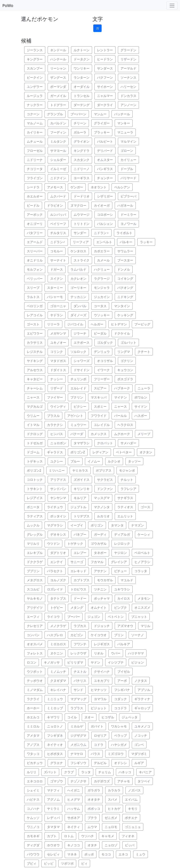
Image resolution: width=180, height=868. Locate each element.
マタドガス (58, 361)
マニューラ (125, 132)
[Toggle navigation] (172, 6)
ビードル (33, 205)
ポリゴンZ (78, 452)
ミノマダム (35, 690)
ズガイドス (82, 480)
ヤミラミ (53, 809)
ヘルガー (97, 324)
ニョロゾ (111, 845)
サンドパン (58, 489)
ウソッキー (102, 315)
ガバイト (97, 726)
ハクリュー (102, 269)
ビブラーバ (128, 196)
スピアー (100, 388)
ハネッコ (125, 772)
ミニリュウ (55, 699)
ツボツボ (67, 863)
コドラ (99, 745)
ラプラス (77, 708)
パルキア (124, 644)
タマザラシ (82, 443)
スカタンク (82, 160)
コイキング (125, 279)
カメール (103, 260)
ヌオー (89, 717)
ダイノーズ (78, 315)
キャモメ (108, 836)
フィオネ (128, 836)
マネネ (72, 854)
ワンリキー (82, 68)
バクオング (125, 288)
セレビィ (53, 854)
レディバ (53, 818)
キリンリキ (82, 489)
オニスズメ (142, 608)
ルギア (139, 763)
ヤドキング (35, 361)
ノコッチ (141, 735)
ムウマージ (82, 215)
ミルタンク (58, 141)
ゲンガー (77, 187)
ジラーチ (80, 333)
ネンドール (58, 50)
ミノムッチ (58, 672)
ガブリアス (104, 470)
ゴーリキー (78, 288)
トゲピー (57, 608)
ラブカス (80, 626)
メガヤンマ (58, 333)
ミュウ (141, 854)
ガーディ (100, 534)
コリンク (57, 352)
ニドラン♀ (101, 233)
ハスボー (141, 416)
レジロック (122, 544)
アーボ (122, 681)
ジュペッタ (130, 717)
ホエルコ (33, 717)
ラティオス (125, 507)
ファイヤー (55, 397)
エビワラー (35, 333)
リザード (57, 388)
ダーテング (82, 105)
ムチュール (35, 141)
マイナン (120, 397)
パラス (95, 754)
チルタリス (58, 233)
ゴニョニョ (133, 827)
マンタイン (122, 306)
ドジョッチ (102, 626)
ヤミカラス (80, 470)
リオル (99, 653)
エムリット (125, 516)
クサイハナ (102, 672)
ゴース (145, 507)
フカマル (97, 562)
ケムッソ (33, 818)
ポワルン (141, 397)
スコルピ (33, 589)
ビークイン (35, 77)
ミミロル (33, 726)
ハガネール (125, 205)
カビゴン (77, 635)
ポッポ (89, 854)
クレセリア (35, 626)
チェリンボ (78, 379)
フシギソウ (78, 763)
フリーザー (102, 379)
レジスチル (35, 352)
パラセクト (55, 571)
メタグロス (35, 580)
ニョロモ (111, 827)
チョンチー (105, 178)
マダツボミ (139, 754)
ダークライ (105, 105)
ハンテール (58, 59)
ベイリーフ (58, 224)
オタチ (92, 845)
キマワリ (53, 717)
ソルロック (78, 352)
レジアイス (35, 498)
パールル (120, 416)
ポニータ (33, 507)
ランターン (82, 77)
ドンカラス (128, 96)
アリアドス (58, 480)
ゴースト (33, 324)
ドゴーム (33, 452)
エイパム (131, 799)
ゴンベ (139, 745)
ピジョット (99, 708)
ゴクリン (127, 361)
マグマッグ (78, 699)
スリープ (33, 288)
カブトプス (82, 580)
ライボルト (124, 233)
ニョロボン (58, 443)
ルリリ (32, 772)
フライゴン (35, 178)
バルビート (105, 141)
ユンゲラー (35, 87)
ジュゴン (94, 617)
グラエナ (57, 763)
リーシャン (58, 68)
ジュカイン (102, 297)
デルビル (100, 763)
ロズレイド (55, 589)
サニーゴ (77, 562)
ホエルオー (35, 196)
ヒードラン (105, 59)
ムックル (33, 525)
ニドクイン (58, 178)
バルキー (126, 242)
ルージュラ (35, 96)
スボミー (100, 406)
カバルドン (58, 123)
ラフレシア (128, 489)
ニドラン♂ (58, 242)
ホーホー (33, 708)
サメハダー (128, 443)
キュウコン (125, 370)
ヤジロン (120, 553)
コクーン (33, 114)
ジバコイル (75, 324)
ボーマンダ (58, 87)
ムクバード (58, 196)
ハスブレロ (55, 635)
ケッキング (125, 315)
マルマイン (128, 141)
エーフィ (33, 617)
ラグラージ (102, 279)
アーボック (35, 215)
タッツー (134, 461)
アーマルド (128, 68)
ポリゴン (97, 525)
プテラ (92, 818)
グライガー (102, 123)
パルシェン (105, 224)
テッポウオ (35, 681)
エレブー (80, 553)
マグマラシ (55, 525)
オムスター (105, 160)
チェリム (105, 772)
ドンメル (124, 269)
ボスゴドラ (125, 379)
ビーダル (100, 333)
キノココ (74, 845)
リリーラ (53, 324)
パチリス (80, 681)
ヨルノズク (58, 580)
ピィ (84, 863)
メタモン (144, 598)
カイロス (124, 598)
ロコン (32, 662)
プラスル (53, 416)
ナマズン (138, 525)
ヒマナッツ (99, 690)
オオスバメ (35, 644)
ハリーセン (128, 87)
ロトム (69, 836)
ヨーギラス (82, 178)
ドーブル (127, 169)
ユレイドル (102, 425)
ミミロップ (55, 708)
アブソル (144, 690)
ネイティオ (55, 745)
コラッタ (141, 571)
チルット (127, 480)
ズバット (50, 772)
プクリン (77, 397)
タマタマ (53, 827)
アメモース (55, 187)
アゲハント (75, 416)
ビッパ (130, 845)
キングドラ (82, 151)
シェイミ (33, 790)
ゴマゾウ (57, 781)
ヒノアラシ (142, 562)
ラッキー (146, 242)
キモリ (133, 809)
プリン (119, 635)
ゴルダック (105, 343)
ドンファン (105, 489)
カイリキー (35, 132)
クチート (144, 352)
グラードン (128, 50)
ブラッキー (102, 132)
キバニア (145, 772)
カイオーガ (102, 205)
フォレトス (35, 653)
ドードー (80, 598)
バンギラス (105, 169)
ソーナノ (138, 635)
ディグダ (33, 845)
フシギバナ (122, 690)
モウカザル (105, 580)
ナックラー (35, 105)
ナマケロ (77, 754)
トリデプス (82, 516)
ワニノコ (33, 827)
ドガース (57, 269)
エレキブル (35, 553)
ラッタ (86, 772)
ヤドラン (57, 315)
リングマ (124, 352)
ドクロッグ (35, 434)
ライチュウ (55, 507)
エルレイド (78, 388)
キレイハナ (58, 690)
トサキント (35, 489)
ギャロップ (142, 708)
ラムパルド (78, 269)
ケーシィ (144, 534)
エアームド (35, 242)
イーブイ (77, 525)
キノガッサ (52, 662)
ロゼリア (100, 735)
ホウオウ (53, 845)
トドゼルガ (35, 443)
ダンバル (80, 306)
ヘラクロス (125, 425)
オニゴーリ (35, 224)
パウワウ (33, 854)
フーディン (58, 132)
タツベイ (144, 781)
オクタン (146, 452)
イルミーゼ (58, 169)
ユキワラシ (122, 589)
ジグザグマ (78, 735)
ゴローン (127, 151)
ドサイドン (82, 370)
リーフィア (81, 242)
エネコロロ (35, 781)
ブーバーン (78, 114)
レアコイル (35, 315)
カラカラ (114, 790)
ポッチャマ (102, 598)
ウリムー (33, 416)
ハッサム (74, 809)
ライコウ (53, 617)
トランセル (82, 96)
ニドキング (125, 297)
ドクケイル (122, 333)
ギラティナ (142, 699)
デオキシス (58, 534)
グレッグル (35, 534)
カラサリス (35, 343)
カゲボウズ (102, 781)
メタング (77, 608)
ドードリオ (82, 196)
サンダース (105, 68)
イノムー (94, 461)
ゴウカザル (99, 544)
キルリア (80, 498)
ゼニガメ (111, 818)
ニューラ (144, 388)
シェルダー (58, 160)
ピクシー (80, 406)
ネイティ (74, 827)
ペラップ (120, 735)
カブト (52, 836)
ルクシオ (114, 461)
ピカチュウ (35, 763)
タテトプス (58, 598)
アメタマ (33, 735)
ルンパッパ (58, 215)
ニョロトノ (55, 726)
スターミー (55, 288)
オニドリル (35, 260)
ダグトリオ (58, 553)
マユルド (127, 580)
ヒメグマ (74, 799)
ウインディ (58, 406)
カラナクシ (55, 425)
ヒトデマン (119, 324)
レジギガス (102, 644)
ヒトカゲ (114, 809)
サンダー (80, 233)
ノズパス (134, 790)
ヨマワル (100, 699)
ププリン (33, 571)
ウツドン (53, 544)
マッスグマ (102, 498)
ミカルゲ (77, 726)
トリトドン (82, 224)
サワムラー (125, 251)
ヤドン (95, 662)
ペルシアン (122, 187)
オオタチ (94, 799)
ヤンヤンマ (58, 498)
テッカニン (78, 297)
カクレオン (78, 279)
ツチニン (100, 589)
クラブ (69, 772)
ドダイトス (58, 370)
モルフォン (35, 269)
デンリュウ (102, 352)
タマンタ (117, 525)
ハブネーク (122, 388)
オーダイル (82, 87)
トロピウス (78, 589)
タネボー (100, 553)
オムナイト (99, 608)
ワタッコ (33, 754)
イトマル (33, 425)
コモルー (57, 251)
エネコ (123, 854)
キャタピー (35, 379)
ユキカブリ (102, 681)
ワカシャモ (119, 726)
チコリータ (35, 169)
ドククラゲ (35, 562)
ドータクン (82, 59)
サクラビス (105, 480)
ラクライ (33, 699)
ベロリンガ (35, 306)
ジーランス (35, 50)
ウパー (116, 653)
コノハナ (33, 809)
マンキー (124, 123)
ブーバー (74, 617)
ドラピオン (55, 205)
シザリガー (105, 196)
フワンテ (80, 644)
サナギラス (125, 498)
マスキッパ (99, 397)
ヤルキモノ (35, 598)
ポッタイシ (58, 516)
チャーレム (35, 388)
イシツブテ (116, 662)
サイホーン (105, 87)
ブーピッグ (142, 324)
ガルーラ (80, 132)
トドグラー (58, 105)
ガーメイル (58, 96)
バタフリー (35, 233)
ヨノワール (128, 224)
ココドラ (120, 708)
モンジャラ (102, 288)
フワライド (99, 416)
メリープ (144, 434)
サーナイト (58, 260)
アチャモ (124, 781)
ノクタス (141, 681)
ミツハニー (57, 470)
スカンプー (35, 68)
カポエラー (102, 251)
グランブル (55, 114)
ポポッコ (94, 809)
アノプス (33, 745)
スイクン (57, 279)
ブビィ (32, 863)
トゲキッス (35, 461)
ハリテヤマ (136, 653)
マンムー (100, 114)
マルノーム (35, 123)
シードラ (33, 187)
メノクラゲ (58, 626)
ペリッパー (35, 279)
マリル (145, 626)
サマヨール (58, 151)
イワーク (103, 370)
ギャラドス (55, 452)
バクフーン (105, 77)
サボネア (74, 818)
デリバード (105, 151)
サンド (78, 690)
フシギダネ (55, 735)
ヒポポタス (55, 754)
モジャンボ (127, 470)
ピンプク (120, 608)
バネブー (80, 534)
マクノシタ (102, 507)
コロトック (35, 480)
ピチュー (120, 571)
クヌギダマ (58, 681)
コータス (100, 306)
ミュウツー (78, 425)
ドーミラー (128, 215)
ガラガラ (94, 790)
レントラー (105, 50)
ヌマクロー (78, 205)
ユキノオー (58, 343)
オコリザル (105, 361)
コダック (120, 699)
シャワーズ (82, 361)
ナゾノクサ (78, 781)
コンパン (33, 635)
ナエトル (80, 672)
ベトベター (124, 452)
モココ (106, 854)
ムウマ (92, 827)
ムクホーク (122, 434)
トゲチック (75, 544)
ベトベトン (116, 617)
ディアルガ (122, 534)
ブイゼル (124, 672)
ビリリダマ (75, 662)
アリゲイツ (35, 608)
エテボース (82, 343)
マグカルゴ (35, 406)
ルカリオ (103, 516)
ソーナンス (128, 77)
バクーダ (77, 434)
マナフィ (53, 790)
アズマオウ (125, 626)
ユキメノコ (142, 726)
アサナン (100, 571)
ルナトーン (82, 50)
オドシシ (120, 763)
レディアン (100, 452)
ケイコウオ (99, 635)
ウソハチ (88, 836)
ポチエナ (131, 818)
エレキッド (78, 571)
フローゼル (35, 151)
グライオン (82, 141)
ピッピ (49, 863)
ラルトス (33, 297)
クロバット (105, 443)
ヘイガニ (74, 790)
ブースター (125, 260)
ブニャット (139, 617)
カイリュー (128, 160)
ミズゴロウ (116, 754)
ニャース (33, 397)
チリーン (80, 123)
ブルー (75, 461)
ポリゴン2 (34, 470)
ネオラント (99, 187)
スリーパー (35, 251)
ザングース (58, 77)
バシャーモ (55, 297)
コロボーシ (105, 215)
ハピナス (33, 799)
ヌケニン (57, 653)
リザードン (128, 59)
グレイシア (119, 562)
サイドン (141, 406)
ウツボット (35, 672)
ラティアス (35, 516)
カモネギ (33, 836)
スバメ (113, 799)
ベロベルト (142, 553)
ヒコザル (108, 717)
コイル (72, 717)
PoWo (8, 5)
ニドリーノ (82, 169)
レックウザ (78, 653)
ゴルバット (128, 343)
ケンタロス (78, 251)
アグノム (53, 799)
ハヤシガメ (119, 745)
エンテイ (57, 562)
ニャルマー (105, 96)
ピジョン (138, 662)
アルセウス (35, 370)
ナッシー (57, 379)
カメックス (99, 434)
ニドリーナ (35, 160)
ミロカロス (58, 644)
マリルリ (33, 544)
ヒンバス (57, 434)
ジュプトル (78, 507)
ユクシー (57, 461)
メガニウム (78, 745)
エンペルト (104, 242)
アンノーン (128, 105)
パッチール (122, 114)
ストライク (82, 260)
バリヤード (128, 178)
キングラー (35, 59)
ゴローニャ (58, 306)
